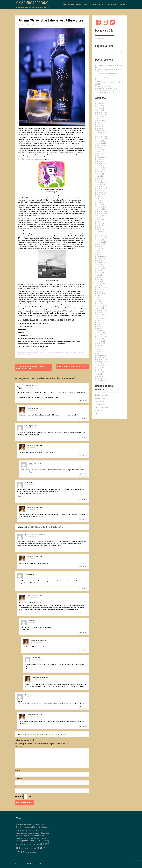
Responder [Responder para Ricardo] (83, 588)
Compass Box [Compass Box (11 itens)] (29, 830)
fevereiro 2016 (102, 355)
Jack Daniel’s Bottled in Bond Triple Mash (110, 78)
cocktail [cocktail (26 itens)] (22, 830)
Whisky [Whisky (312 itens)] (21, 852)
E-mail (19, 779)
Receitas (79, 5)
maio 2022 (100, 201)
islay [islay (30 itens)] (35, 838)
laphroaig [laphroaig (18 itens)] (46, 841)
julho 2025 (100, 122)
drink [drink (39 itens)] (43, 833)
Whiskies (71, 5)
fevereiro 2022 (102, 207)
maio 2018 (100, 300)
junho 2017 (100, 322)
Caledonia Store (100, 398)
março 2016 (101, 353)
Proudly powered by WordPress (25, 864)
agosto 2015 (101, 368)
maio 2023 (100, 176)
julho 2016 (100, 345)
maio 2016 (100, 349)
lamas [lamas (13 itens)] (41, 841)
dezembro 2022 (102, 186)
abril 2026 (100, 104)
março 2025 (101, 131)
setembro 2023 (102, 168)
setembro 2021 (102, 217)
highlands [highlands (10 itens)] (19, 838)
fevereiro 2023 (102, 182)
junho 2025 (100, 125)
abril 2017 (100, 327)
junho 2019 (100, 273)
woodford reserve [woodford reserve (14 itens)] (31, 852)
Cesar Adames (100, 401)
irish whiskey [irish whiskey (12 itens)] (25, 838)
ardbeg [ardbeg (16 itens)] (18, 824)
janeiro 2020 (101, 259)
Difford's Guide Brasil (102, 407)
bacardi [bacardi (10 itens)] (23, 824)
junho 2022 (100, 199)
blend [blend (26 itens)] (27, 824)
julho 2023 (100, 172)
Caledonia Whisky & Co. (102, 395)
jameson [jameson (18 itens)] (19, 841)
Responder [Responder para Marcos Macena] (83, 707)
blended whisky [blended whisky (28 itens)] (40, 824)
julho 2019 (100, 271)
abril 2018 (100, 302)
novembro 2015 (102, 362)
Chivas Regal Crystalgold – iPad (107, 88)
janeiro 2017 (101, 333)
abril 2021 (100, 228)
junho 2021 (100, 224)
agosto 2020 (101, 244)
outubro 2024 (101, 141)
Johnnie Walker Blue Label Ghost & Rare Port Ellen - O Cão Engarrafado (45, 734)
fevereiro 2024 (102, 158)
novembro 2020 (102, 238)
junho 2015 (100, 372)
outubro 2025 (101, 116)
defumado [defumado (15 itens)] (28, 833)
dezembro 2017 (102, 310)
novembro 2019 (102, 263)
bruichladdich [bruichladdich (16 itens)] (31, 827)
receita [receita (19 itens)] (26, 844)
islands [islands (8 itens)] (31, 838)
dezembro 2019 (102, 261)
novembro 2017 (102, 312)
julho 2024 (100, 147)
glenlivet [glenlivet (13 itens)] (35, 836)
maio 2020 (100, 250)
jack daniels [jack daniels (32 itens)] (41, 838)
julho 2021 (100, 221)
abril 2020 (100, 252)
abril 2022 (100, 203)
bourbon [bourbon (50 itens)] (20, 827)
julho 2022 (100, 197)
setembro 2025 (102, 118)
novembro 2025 (102, 114)
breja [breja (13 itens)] (25, 827)
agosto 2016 (101, 343)
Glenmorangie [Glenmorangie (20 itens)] (42, 836)
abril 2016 (100, 351)
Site (18, 787)
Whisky (20, 354)
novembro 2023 (102, 164)
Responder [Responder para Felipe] (83, 500)
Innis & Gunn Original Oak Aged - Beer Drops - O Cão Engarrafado (43, 527)
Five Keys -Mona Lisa (104, 86)
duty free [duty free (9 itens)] (47, 833)
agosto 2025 (101, 120)
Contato (122, 5)
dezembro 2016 (102, 335)
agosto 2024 (101, 145)
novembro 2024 (102, 139)
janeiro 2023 (101, 184)
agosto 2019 (101, 269)
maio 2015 (100, 374)
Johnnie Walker (34, 352)
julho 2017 (100, 320)
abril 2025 (100, 129)
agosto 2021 (101, 219)
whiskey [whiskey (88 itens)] (41, 848)
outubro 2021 (101, 215)
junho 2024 (100, 149)
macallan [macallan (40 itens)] (20, 844)
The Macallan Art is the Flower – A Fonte (110, 90)
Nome (19, 770)
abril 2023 (100, 178)
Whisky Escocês (49, 352)
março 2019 (101, 279)
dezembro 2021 (102, 211)
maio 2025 (100, 127)
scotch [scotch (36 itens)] (40, 844)
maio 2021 (100, 226)
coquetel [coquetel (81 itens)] (38, 830)
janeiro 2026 (101, 110)
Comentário (21, 747)
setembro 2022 (102, 193)
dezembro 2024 (102, 137)
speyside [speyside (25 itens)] (25, 848)
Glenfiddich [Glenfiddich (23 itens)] (28, 836)
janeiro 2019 (101, 283)
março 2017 (101, 329)
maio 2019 (100, 275)
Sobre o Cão (87, 5)
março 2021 (101, 230)
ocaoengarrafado (33, 24)
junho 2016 (100, 347)
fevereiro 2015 (102, 380)
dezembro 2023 (102, 162)
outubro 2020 (101, 240)
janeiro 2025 (101, 135)
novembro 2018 (102, 287)
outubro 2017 (101, 314)
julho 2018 (100, 296)
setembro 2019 (102, 267)
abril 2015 (100, 376)
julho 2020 (100, 246)
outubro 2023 (101, 166)
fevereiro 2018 (102, 306)
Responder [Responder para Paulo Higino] (83, 438)
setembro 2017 (102, 316)
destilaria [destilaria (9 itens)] (33, 833)
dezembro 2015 (102, 360)
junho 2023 (100, 174)
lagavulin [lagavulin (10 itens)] (37, 841)
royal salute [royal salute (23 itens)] (33, 844)
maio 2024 (100, 151)
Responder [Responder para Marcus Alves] (83, 401)
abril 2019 (100, 277)
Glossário (97, 5)
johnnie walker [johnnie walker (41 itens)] (28, 841)
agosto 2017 (101, 318)
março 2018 (101, 304)
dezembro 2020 (102, 236)
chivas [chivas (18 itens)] (43, 827)
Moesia (43, 864)
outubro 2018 (101, 289)
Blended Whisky (24, 352)
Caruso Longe (30, 284)
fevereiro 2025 (102, 133)
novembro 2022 (102, 188)
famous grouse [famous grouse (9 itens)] (20, 836)
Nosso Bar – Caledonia (110, 5)
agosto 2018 (101, 294)
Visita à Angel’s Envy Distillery (106, 92)
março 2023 (101, 180)
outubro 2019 (101, 265)
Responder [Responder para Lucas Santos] (83, 475)
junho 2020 (100, 248)
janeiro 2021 (101, 234)
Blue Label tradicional (34, 291)
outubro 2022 (101, 191)
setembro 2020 (102, 242)
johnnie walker (74, 352)
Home (64, 5)
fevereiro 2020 (102, 257)
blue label (63, 352)
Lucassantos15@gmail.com (29, 472)
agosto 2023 (101, 170)
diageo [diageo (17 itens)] (38, 833)
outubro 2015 (101, 364)
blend (58, 352)
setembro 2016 (102, 341)
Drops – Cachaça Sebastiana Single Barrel (72, 367)
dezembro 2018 (102, 285)
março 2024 (101, 155)
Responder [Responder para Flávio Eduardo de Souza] (83, 549)
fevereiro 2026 (102, 108)
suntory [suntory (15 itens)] (31, 848)
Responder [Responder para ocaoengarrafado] (83, 418)
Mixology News (100, 410)
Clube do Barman (100, 404)
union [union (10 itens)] (35, 848)
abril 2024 (100, 153)
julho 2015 (100, 370)
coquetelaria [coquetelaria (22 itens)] (20, 833)
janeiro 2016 (101, 358)
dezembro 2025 (102, 112)
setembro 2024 (102, 143)
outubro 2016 (101, 339)
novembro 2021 (102, 213)
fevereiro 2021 (102, 232)
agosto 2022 (101, 195)
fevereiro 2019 (102, 281)
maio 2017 (100, 325)
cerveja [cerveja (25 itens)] (38, 827)
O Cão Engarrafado (32, 3)
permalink (27, 354)
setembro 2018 (102, 292)
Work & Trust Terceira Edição (106, 80)
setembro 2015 (102, 366)
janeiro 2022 (101, 209)
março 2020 (101, 254)
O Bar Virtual (99, 413)
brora (68, 352)
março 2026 (101, 106)
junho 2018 (100, 298)
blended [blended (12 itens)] (32, 824)
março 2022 (101, 205)
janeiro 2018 (101, 308)
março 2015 (101, 378)
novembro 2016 (102, 337)
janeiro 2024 (101, 160)
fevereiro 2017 (102, 331)
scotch (80, 352)
